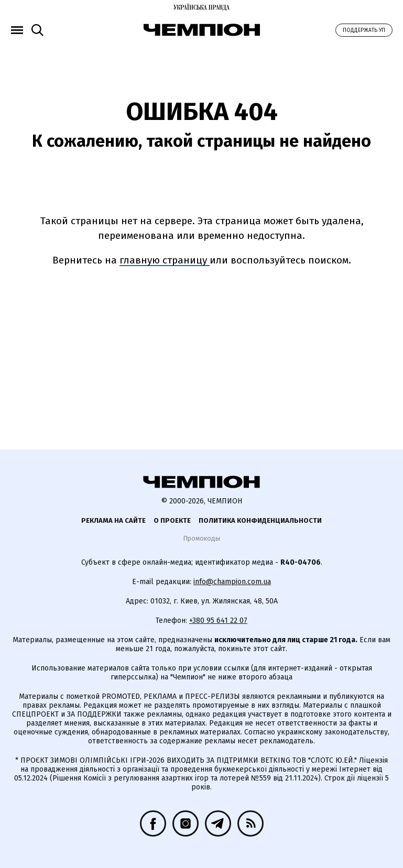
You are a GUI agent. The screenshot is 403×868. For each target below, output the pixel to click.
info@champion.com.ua (232, 582)
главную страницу (165, 260)
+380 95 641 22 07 (218, 620)
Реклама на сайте (113, 520)
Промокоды (201, 538)
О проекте (172, 520)
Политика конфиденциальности (260, 520)
